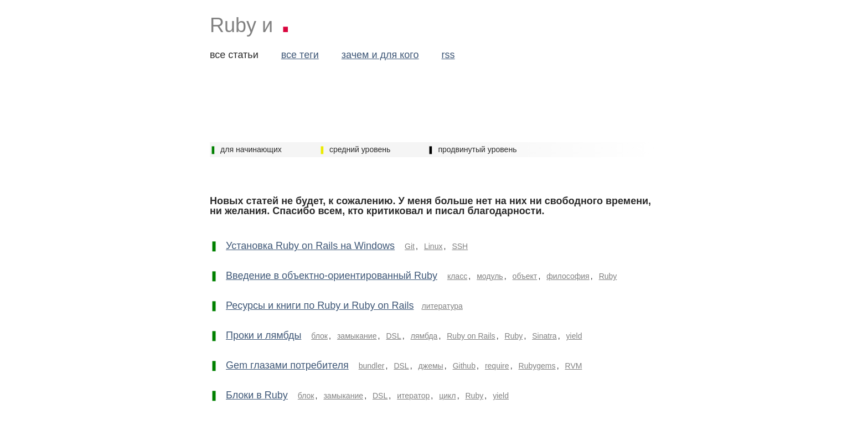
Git (410, 246)
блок (319, 336)
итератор (413, 396)
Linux (433, 246)
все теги (300, 55)
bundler (372, 366)
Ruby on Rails (471, 336)
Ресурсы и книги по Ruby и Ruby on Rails (320, 305)
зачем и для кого (380, 55)
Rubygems (537, 366)
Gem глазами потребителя (287, 365)
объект (525, 276)
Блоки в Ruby (257, 395)
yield (574, 336)
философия (568, 276)
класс (457, 276)
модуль (490, 276)
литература (442, 306)
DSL (393, 336)
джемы (431, 366)
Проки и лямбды (263, 335)
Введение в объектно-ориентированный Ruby (332, 276)
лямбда (424, 336)
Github (464, 366)
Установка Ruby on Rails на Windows (310, 246)
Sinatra (544, 336)
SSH (460, 246)
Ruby (608, 276)
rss (448, 55)
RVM (574, 366)
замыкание (357, 336)
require (497, 366)
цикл (447, 396)
